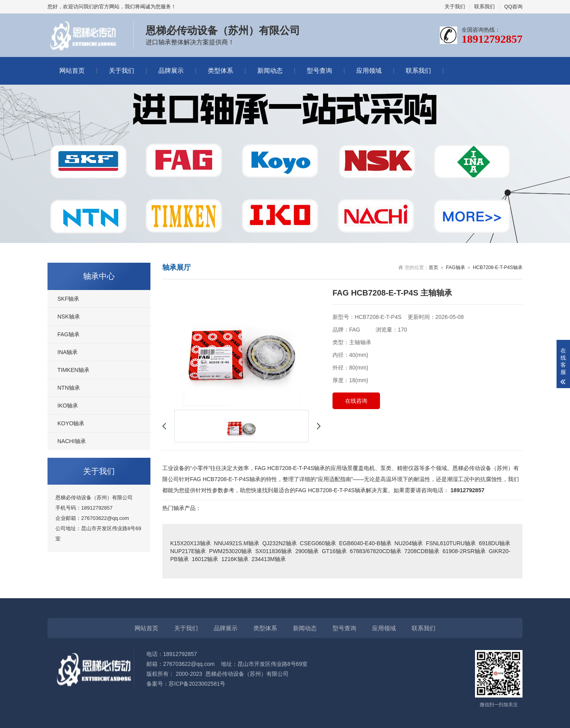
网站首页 (72, 71)
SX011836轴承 (274, 551)
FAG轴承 (68, 334)
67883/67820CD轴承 (376, 551)
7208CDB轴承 (422, 551)
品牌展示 (171, 71)
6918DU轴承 (495, 543)
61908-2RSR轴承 (464, 551)
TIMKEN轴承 (73, 370)
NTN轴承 (69, 388)
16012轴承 (205, 559)
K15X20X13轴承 (191, 543)
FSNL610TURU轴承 (451, 543)
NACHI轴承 (72, 441)
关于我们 (455, 7)
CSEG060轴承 (318, 543)
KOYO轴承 (71, 423)
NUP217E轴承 (188, 551)
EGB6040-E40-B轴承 (365, 543)
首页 (433, 267)
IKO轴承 (68, 406)
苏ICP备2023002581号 (197, 684)
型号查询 (319, 71)
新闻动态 (270, 71)
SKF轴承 (68, 299)
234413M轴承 (268, 559)
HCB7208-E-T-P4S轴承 (498, 267)
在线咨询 (356, 401)
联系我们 (484, 7)
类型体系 (220, 71)
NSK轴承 (69, 317)
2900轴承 (307, 551)
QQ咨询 (513, 7)
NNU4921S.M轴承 (237, 543)
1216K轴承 (235, 559)
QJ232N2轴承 (280, 543)
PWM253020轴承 (231, 551)
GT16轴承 (334, 551)
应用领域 (369, 71)
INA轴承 (67, 352)
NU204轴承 (409, 543)
